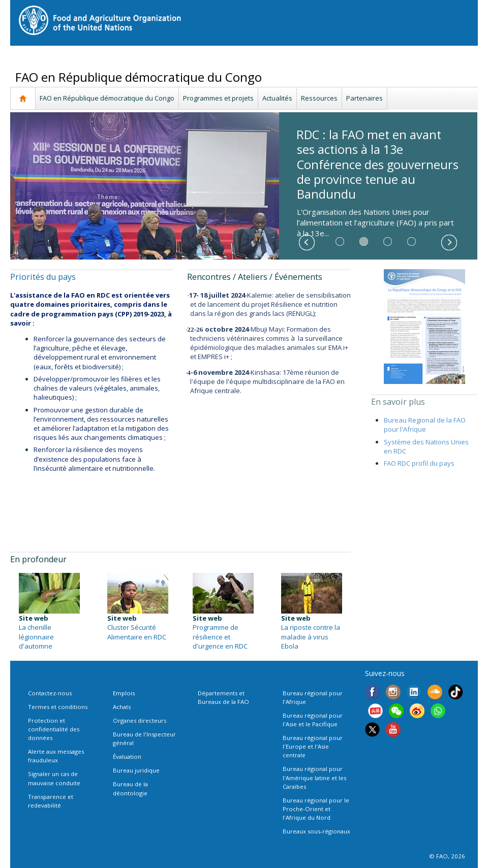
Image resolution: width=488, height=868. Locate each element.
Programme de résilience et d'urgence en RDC (220, 636)
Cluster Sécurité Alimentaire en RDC (137, 632)
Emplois (124, 693)
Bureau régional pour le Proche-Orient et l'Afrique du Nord (316, 809)
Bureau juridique (136, 770)
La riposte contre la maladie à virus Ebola (311, 636)
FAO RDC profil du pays (419, 463)
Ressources (319, 98)
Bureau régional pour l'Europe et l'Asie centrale (313, 746)
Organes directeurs (140, 720)
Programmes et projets (218, 98)
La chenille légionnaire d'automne (36, 636)
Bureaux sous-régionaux (316, 831)
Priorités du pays (43, 277)
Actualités (277, 98)
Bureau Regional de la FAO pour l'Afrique (425, 425)
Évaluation (127, 757)
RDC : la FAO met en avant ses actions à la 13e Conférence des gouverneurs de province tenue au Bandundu (377, 164)
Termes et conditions (58, 707)
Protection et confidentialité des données (54, 729)
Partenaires (364, 98)
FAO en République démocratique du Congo (107, 98)
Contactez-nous (50, 693)
